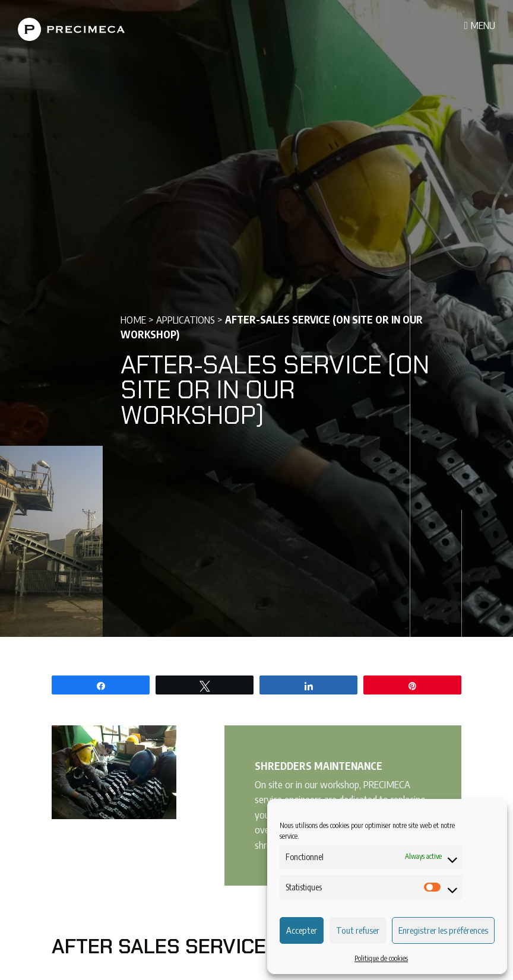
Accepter (302, 930)
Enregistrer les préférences (443, 930)
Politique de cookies (381, 958)
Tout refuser (358, 930)
